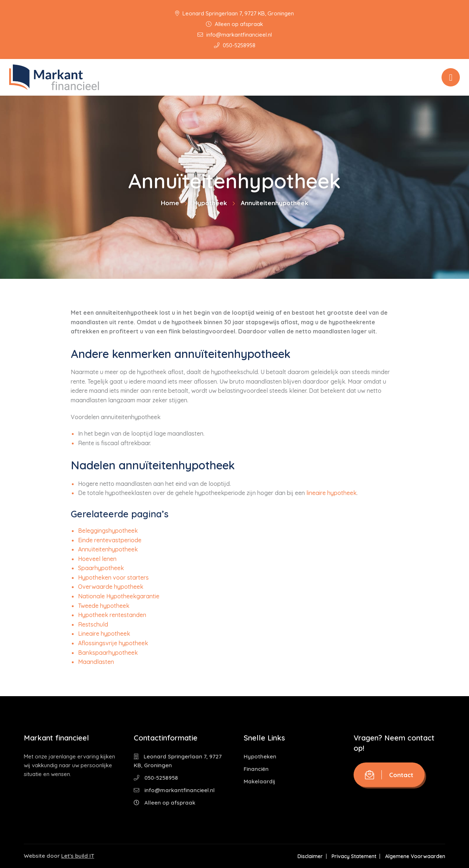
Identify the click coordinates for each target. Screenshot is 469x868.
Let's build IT (78, 856)
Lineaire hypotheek (104, 634)
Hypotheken (260, 756)
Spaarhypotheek (101, 568)
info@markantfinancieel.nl (235, 35)
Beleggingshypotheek (108, 531)
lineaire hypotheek (331, 493)
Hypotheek (210, 203)
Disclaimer (310, 856)
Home (170, 203)
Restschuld (93, 624)
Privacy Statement (354, 856)
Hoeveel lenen (97, 559)
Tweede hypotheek (104, 606)
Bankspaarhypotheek (108, 653)
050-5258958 (235, 45)
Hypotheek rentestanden (112, 615)
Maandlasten (96, 662)
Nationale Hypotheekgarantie (119, 596)
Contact (389, 775)
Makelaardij (259, 781)
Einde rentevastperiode (110, 540)
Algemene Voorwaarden (415, 856)
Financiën (256, 769)
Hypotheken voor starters (113, 577)
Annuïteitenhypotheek (108, 549)
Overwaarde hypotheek (111, 587)
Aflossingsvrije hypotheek (113, 643)
